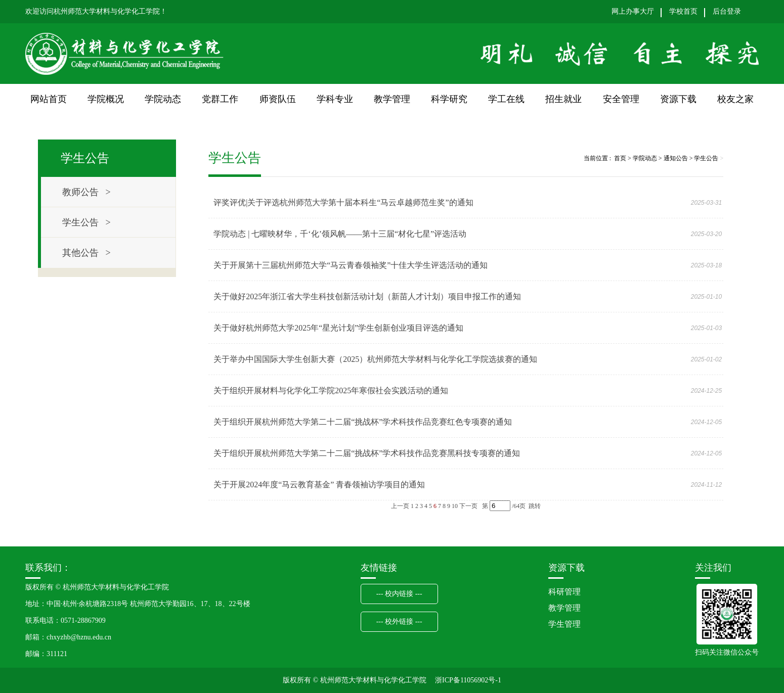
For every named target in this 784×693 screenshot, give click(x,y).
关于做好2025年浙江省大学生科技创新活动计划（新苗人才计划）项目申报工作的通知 (367, 296)
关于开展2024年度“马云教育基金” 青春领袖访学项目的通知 (319, 484)
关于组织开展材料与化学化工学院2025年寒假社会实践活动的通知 (331, 390)
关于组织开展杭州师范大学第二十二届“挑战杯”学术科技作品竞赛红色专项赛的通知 (363, 422)
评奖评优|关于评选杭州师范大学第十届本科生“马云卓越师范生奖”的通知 (343, 202)
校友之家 (735, 99)
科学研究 (449, 99)
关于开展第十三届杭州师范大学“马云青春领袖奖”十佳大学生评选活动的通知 (351, 265)
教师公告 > (86, 192)
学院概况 (106, 99)
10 (455, 506)
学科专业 (335, 99)
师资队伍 (278, 99)
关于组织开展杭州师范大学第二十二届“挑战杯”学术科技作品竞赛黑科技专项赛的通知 (367, 453)
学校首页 (683, 12)
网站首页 (49, 99)
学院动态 (163, 99)
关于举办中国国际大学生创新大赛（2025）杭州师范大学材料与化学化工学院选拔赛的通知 (375, 359)
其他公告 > (86, 253)
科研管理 (564, 592)
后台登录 (727, 12)
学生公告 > (86, 222)
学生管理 (564, 624)
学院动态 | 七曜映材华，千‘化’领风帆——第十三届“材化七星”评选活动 (340, 234)
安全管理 (621, 99)
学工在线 (506, 99)
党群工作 (220, 99)
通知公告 (676, 158)
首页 (620, 158)
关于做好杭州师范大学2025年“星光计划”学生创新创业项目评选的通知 (338, 328)
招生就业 (563, 99)
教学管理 (392, 99)
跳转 (535, 506)
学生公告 (706, 158)
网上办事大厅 (633, 12)
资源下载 (678, 99)
